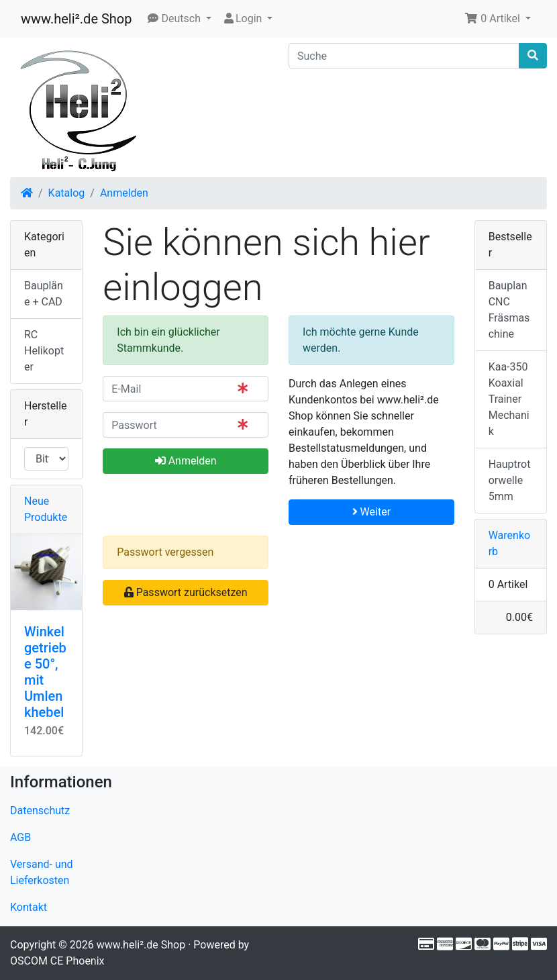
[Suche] (404, 56)
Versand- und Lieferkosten (42, 872)
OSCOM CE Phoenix (57, 961)
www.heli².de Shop (76, 19)
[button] (180, 19)
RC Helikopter (44, 351)
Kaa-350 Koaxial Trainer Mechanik (509, 399)
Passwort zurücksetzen (186, 592)
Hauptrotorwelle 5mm (510, 480)
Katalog (67, 193)
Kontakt (29, 907)
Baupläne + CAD (44, 294)
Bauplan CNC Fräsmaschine (509, 310)
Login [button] (243, 18)
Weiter (371, 512)
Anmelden (124, 193)
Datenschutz (40, 811)
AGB (20, 837)
